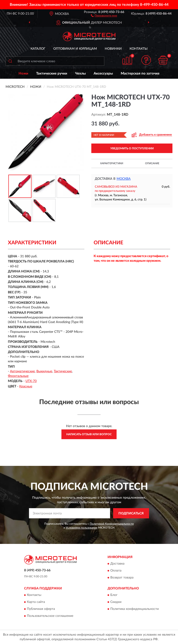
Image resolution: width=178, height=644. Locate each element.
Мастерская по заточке (140, 74)
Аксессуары (103, 74)
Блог (114, 595)
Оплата (116, 571)
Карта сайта (36, 602)
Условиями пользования (82, 528)
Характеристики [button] (112, 163)
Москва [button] (124, 179)
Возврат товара (122, 578)
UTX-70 (31, 381)
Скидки (116, 602)
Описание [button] (152, 163)
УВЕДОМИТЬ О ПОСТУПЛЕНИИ (132, 148)
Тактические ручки (52, 74)
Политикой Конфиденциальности (112, 524)
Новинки (113, 49)
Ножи (23, 74)
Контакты (139, 49)
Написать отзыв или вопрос (89, 434)
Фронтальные (18, 376)
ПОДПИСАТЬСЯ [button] (131, 513)
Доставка (117, 564)
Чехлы (80, 74)
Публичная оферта (41, 609)
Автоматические (22, 371)
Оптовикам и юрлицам (75, 49)
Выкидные (44, 371)
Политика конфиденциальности (135, 609)
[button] (104, 15)
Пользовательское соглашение (50, 616)
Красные (26, 386)
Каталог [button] (38, 49)
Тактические (63, 371)
